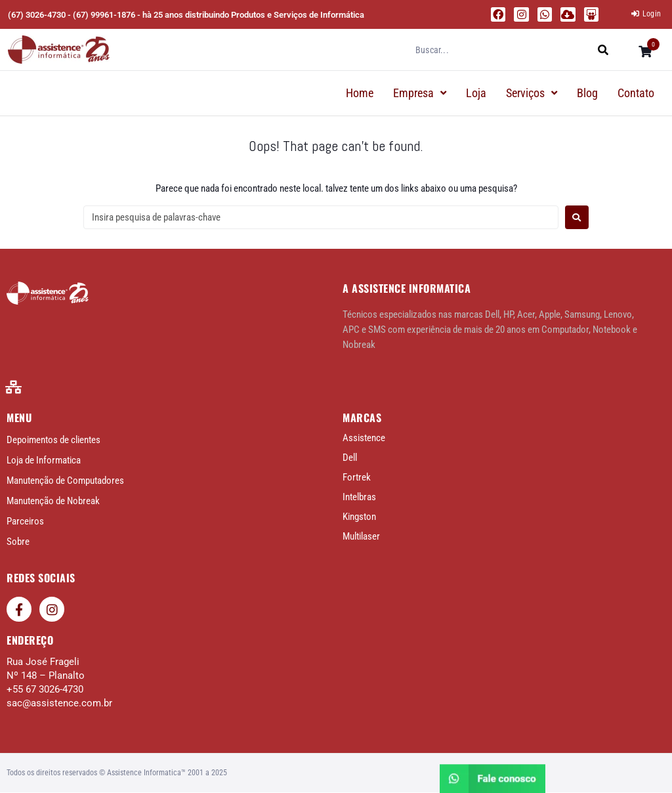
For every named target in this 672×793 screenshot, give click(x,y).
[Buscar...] (501, 50)
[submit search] (603, 50)
